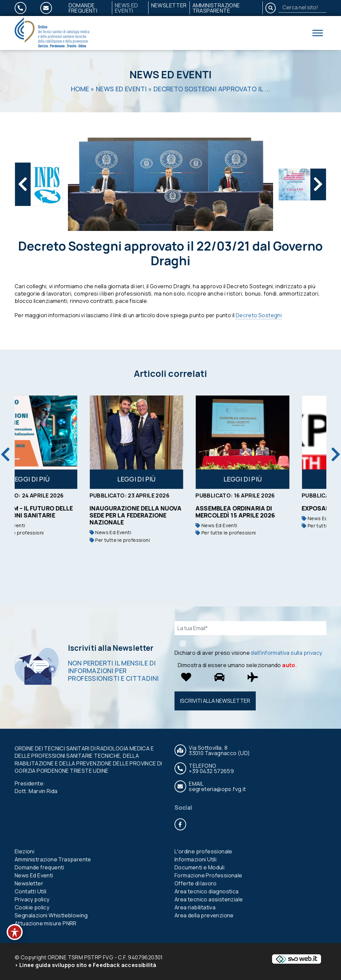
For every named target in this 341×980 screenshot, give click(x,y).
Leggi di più (64, 479)
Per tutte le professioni (47, 533)
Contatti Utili (31, 891)
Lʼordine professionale (203, 851)
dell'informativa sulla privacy (286, 653)
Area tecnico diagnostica (207, 891)
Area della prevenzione (204, 915)
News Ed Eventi (127, 8)
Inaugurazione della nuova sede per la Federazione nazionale (170, 515)
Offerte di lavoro (196, 883)
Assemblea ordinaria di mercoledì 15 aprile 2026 (269, 512)
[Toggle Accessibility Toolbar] (15, 932)
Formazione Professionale (208, 875)
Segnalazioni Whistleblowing (51, 915)
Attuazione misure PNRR (46, 923)
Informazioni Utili (195, 859)
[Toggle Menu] (318, 33)
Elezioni (24, 851)
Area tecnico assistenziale (209, 899)
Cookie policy (32, 907)
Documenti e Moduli (199, 867)
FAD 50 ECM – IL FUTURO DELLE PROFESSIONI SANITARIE (62, 512)
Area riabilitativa (195, 907)
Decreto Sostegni (259, 315)
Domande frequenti (83, 8)
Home (80, 89)
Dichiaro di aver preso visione (248, 653)
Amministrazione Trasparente (216, 8)
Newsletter (169, 5)
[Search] (302, 7)
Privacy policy (32, 899)
